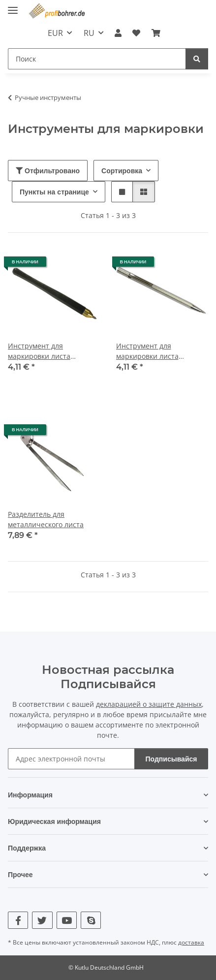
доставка (191, 942)
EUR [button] (55, 33)
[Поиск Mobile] (97, 59)
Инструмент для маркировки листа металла (39, 351)
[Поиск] (197, 59)
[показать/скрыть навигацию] (13, 6)
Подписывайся (171, 759)
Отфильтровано (48, 171)
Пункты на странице (54, 192)
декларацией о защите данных (149, 704)
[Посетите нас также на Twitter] (42, 920)
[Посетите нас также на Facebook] (18, 920)
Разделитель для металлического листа (46, 519)
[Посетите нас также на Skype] (91, 920)
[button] (118, 33)
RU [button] (89, 33)
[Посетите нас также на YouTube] (67, 920)
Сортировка (122, 171)
